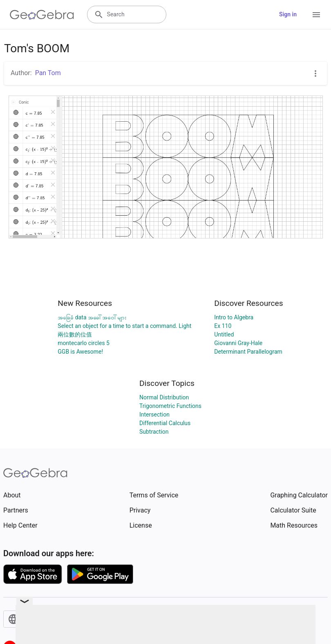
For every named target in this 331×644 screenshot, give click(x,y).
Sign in (288, 14)
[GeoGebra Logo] (42, 15)
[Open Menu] (316, 15)
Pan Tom (48, 73)
